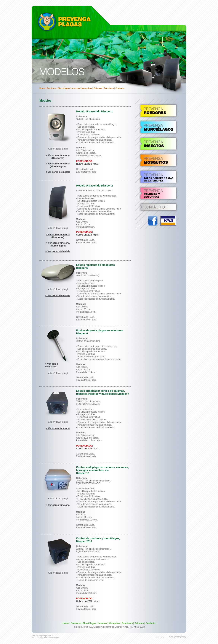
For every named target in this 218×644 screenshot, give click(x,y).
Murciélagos (64, 88)
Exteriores (109, 88)
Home (42, 88)
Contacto (120, 88)
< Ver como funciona (58, 155)
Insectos (76, 88)
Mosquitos (87, 88)
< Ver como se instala (58, 172)
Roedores (52, 88)
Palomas (98, 88)
